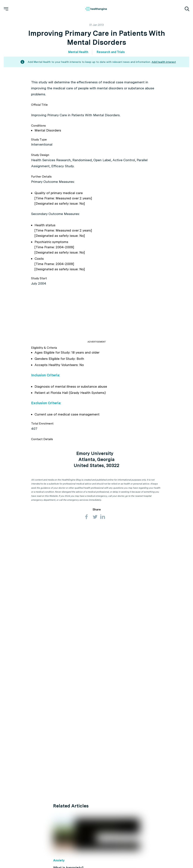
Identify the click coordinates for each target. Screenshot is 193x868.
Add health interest (164, 62)
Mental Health (78, 52)
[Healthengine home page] (96, 9)
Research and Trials (111, 52)
